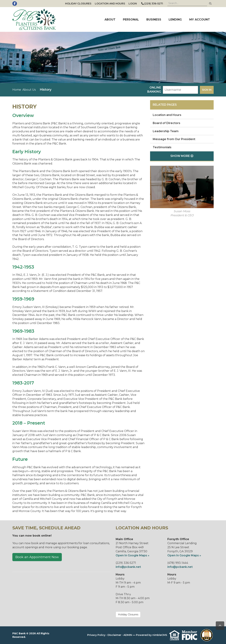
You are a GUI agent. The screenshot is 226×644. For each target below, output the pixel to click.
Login (133, 4)
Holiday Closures (78, 4)
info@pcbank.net (128, 567)
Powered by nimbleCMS (151, 635)
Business (154, 20)
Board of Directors (166, 123)
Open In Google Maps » (133, 555)
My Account (200, 20)
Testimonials (162, 147)
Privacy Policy (96, 635)
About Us (29, 90)
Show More (182, 156)
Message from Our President (174, 139)
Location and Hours (110, 4)
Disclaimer (114, 635)
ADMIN (128, 635)
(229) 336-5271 (152, 4)
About (110, 20)
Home (17, 90)
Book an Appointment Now (37, 557)
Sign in (207, 90)
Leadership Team (166, 131)
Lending (175, 20)
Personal (131, 20)
